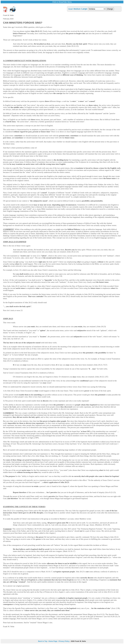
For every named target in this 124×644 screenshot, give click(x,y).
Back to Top (43, 641)
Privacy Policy (64, 641)
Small (71, 9)
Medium (77, 9)
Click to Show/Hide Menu (62, 2)
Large (84, 9)
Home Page (53, 641)
